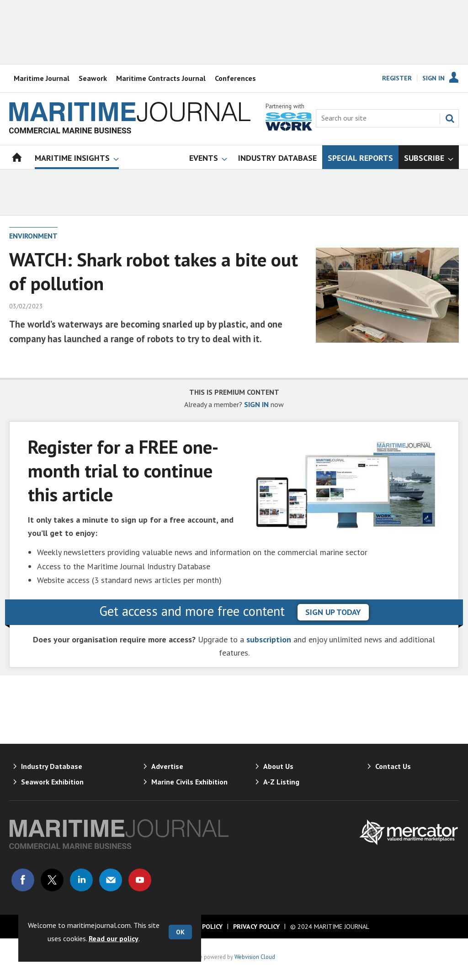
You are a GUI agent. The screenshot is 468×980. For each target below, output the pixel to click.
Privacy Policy (256, 927)
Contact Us (393, 766)
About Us (278, 766)
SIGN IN (256, 404)
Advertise (167, 766)
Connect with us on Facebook (23, 880)
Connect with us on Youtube (140, 880)
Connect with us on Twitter (52, 880)
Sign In (433, 78)
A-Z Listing (281, 782)
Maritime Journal (42, 78)
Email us (111, 880)
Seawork (93, 78)
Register (397, 78)
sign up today (333, 612)
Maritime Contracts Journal (161, 78)
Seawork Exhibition (52, 782)
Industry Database (52, 766)
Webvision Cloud (255, 957)
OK (180, 932)
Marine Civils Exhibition (189, 782)
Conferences (235, 78)
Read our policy (114, 938)
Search (450, 118)
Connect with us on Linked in (81, 880)
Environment (33, 236)
